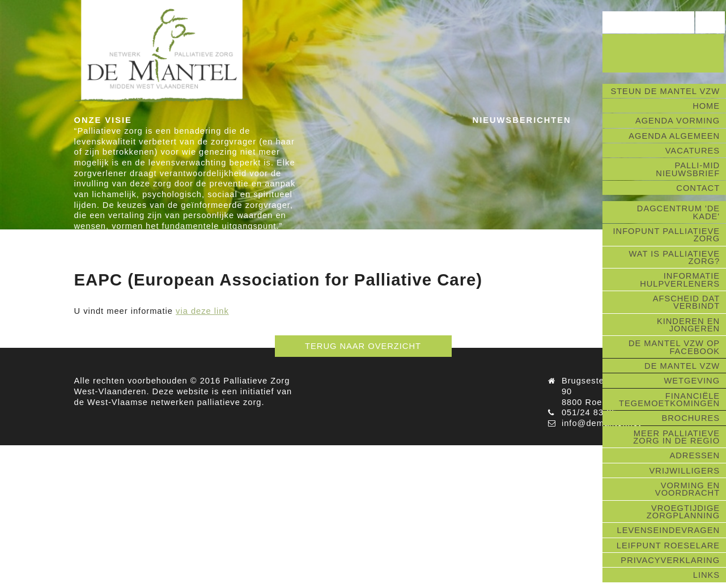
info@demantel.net (601, 423)
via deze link (202, 311)
